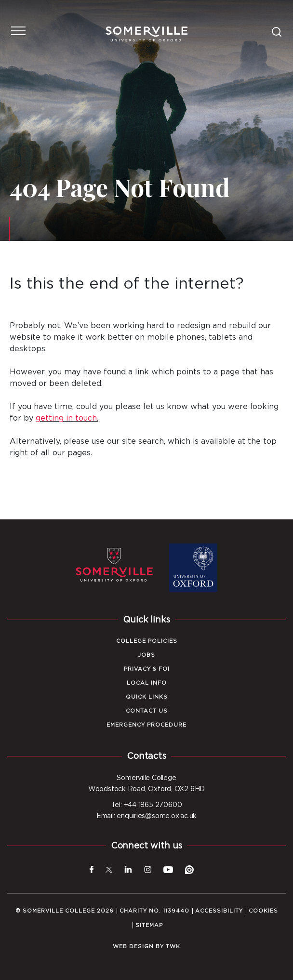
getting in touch (66, 418)
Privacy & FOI (147, 669)
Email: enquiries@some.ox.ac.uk (146, 816)
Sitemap (149, 925)
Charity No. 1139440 (154, 911)
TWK (173, 947)
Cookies (263, 911)
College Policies (147, 641)
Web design (133, 947)
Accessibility (219, 911)
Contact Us (147, 711)
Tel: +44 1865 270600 (147, 805)
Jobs (146, 655)
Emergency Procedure (146, 725)
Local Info (147, 683)
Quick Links (147, 697)
